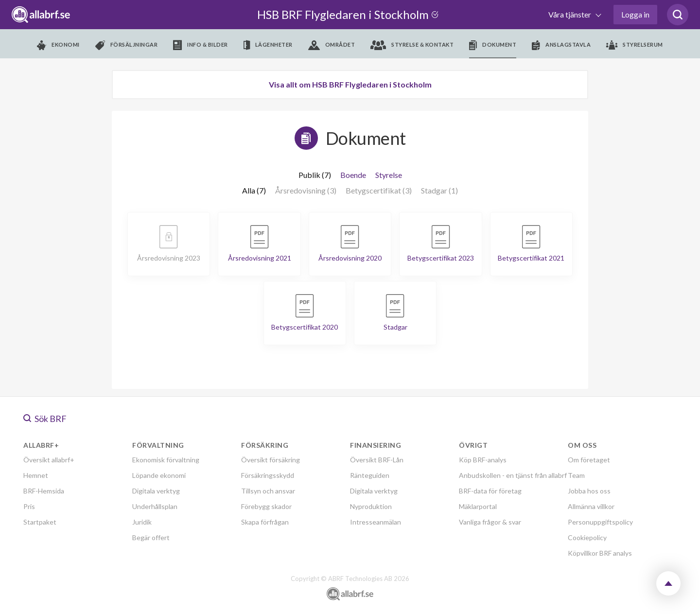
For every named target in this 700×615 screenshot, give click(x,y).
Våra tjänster (570, 14)
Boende (353, 175)
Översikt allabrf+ (49, 460)
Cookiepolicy (587, 537)
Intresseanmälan (376, 522)
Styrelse (389, 175)
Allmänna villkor (591, 506)
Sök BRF (45, 419)
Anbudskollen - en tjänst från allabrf (513, 475)
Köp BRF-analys (483, 460)
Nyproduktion (371, 506)
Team (576, 475)
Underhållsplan (155, 506)
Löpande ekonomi (159, 475)
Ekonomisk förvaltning (166, 460)
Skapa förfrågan (265, 522)
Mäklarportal (478, 506)
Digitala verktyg (156, 491)
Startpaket (40, 522)
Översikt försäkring (271, 460)
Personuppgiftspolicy (600, 522)
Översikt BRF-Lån (377, 460)
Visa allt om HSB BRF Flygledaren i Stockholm (350, 84)
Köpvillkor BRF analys (600, 553)
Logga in (635, 14)
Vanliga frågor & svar (490, 522)
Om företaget (589, 460)
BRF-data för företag (490, 491)
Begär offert (151, 537)
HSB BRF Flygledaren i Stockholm (349, 14)
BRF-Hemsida (44, 491)
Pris (29, 506)
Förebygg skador (266, 506)
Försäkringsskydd (268, 475)
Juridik (142, 522)
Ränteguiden (370, 475)
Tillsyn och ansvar (268, 491)
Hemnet (36, 475)
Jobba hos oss (589, 491)
